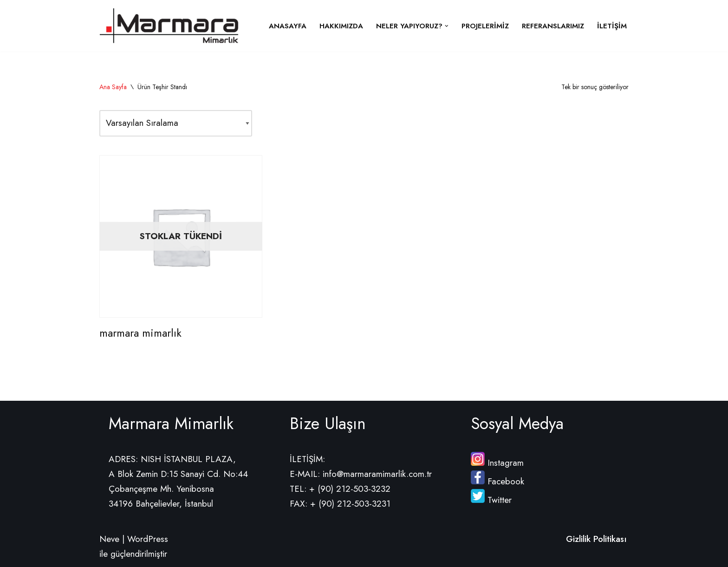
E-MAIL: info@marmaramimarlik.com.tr (361, 474)
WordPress (148, 539)
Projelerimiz (485, 26)
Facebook (497, 481)
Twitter (491, 500)
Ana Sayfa (113, 87)
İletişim (612, 26)
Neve (109, 539)
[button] (447, 26)
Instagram (497, 463)
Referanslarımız (553, 26)
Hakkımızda (341, 26)
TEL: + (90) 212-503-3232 (340, 489)
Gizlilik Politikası (596, 539)
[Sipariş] (176, 123)
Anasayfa (288, 26)
